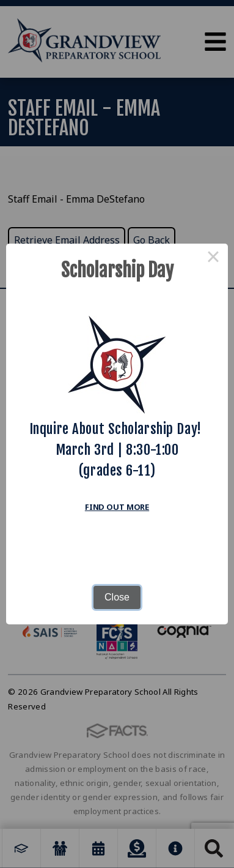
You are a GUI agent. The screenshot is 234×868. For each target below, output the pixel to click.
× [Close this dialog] (213, 258)
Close (117, 597)
